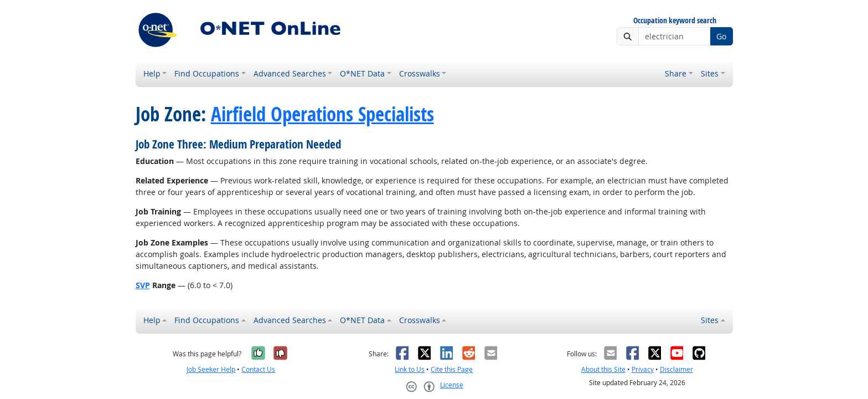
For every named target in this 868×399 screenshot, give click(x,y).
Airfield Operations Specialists (322, 114)
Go (721, 36)
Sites (710, 73)
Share (676, 73)
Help (152, 73)
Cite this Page (452, 369)
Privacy (643, 369)
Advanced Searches (290, 73)
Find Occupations (207, 73)
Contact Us (258, 369)
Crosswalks (420, 73)
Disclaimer (676, 369)
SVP (143, 285)
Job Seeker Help (211, 369)
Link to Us (410, 369)
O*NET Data (362, 73)
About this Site (603, 369)
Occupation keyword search (675, 21)
